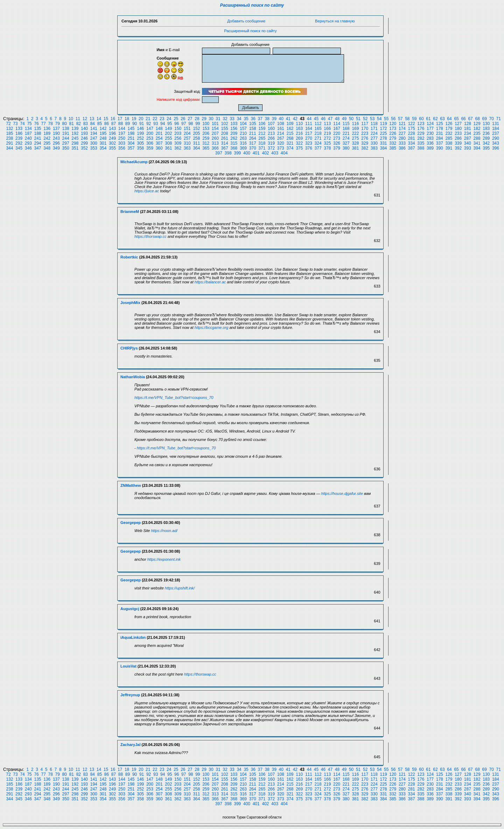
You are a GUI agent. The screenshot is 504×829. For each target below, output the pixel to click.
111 (309, 124)
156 (234, 129)
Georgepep (131, 523)
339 (458, 143)
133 (19, 129)
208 (225, 133)
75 (29, 124)
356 (122, 148)
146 (140, 129)
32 (225, 119)
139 (75, 129)
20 (141, 119)
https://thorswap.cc (150, 236)
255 (168, 138)
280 (402, 138)
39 (274, 119)
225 (384, 133)
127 (458, 124)
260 (215, 138)
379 (337, 148)
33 (232, 119)
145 (131, 129)
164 (309, 129)
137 (56, 129)
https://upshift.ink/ (180, 588)
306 (150, 143)
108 (281, 124)
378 (327, 148)
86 (107, 124)
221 (346, 133)
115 (346, 124)
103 (234, 124)
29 (204, 119)
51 (358, 119)
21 (148, 119)
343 (496, 143)
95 (170, 124)
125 (440, 124)
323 (309, 143)
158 (253, 129)
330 (374, 143)
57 (400, 119)
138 (66, 129)
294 (37, 143)
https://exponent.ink (164, 559)
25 (176, 119)
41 (288, 119)
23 (162, 119)
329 (365, 143)
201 (159, 133)
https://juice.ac (147, 191)
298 (75, 143)
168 (346, 129)
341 (477, 143)
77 (43, 124)
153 (206, 129)
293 (28, 143)
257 (187, 138)
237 (496, 133)
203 (178, 133)
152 (196, 129)
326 (337, 143)
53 (372, 119)
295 (47, 143)
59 (414, 119)
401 (256, 153)
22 (155, 119)
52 (365, 119)
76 (36, 124)
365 (206, 148)
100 (206, 124)
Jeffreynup (130, 695)
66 (463, 119)
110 (299, 124)
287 (468, 138)
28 (197, 119)
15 (106, 119)
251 (131, 138)
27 (190, 119)
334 (412, 143)
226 (393, 133)
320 (281, 143)
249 (112, 138)
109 (290, 124)
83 (86, 124)
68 (477, 119)
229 (421, 133)
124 (430, 124)
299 (84, 143)
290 (496, 138)
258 (196, 138)
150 (178, 129)
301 (103, 143)
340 (468, 143)
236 (486, 133)
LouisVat (128, 666)
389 (430, 148)
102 (225, 124)
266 (271, 138)
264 (253, 138)
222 (355, 133)
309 (178, 143)
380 (346, 148)
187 (28, 133)
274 (346, 138)
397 (219, 153)
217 (309, 133)
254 (159, 138)
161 (281, 129)
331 (384, 143)
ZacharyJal (130, 745)
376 (309, 148)
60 (421, 119)
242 (47, 138)
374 (290, 148)
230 (430, 133)
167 (337, 129)
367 (225, 148)
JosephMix (130, 303)
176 (421, 129)
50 (351, 119)
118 (374, 124)
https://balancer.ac (210, 282)
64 (449, 119)
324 (318, 143)
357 (131, 148)
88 (121, 124)
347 (37, 148)
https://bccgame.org (212, 327)
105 (253, 124)
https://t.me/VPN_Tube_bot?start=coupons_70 (174, 398)
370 (253, 148)
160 (271, 129)
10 (71, 119)
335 (421, 143)
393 (468, 148)
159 (262, 129)
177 (430, 129)
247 (94, 138)
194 (94, 133)
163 (299, 129)
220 (337, 133)
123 (421, 124)
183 (486, 129)
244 (66, 138)
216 (299, 133)
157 (243, 129)
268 (290, 138)
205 (196, 133)
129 (477, 124)
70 (492, 119)
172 (384, 129)
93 (156, 124)
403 (275, 153)
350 (66, 148)
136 (47, 129)
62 (435, 119)
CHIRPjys (129, 348)
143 (112, 129)
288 (477, 138)
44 (309, 119)
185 (9, 133)
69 (485, 119)
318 (262, 143)
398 (228, 153)
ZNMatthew (131, 485)
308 (168, 143)
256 (178, 138)
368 (234, 148)
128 (468, 124)
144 (122, 129)
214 (281, 133)
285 (449, 138)
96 (177, 124)
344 (9, 148)
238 (9, 138)
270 (309, 138)
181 (468, 129)
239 (19, 138)
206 (206, 133)
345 (19, 148)
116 (355, 124)
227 (402, 133)
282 (421, 138)
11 (78, 119)
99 (198, 124)
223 (365, 133)
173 (393, 129)
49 (344, 119)
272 (327, 138)
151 (187, 129)
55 (386, 119)
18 (127, 119)
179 (449, 129)
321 (290, 143)
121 (402, 124)
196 (112, 133)
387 (412, 148)
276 (365, 138)
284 (440, 138)
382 (365, 148)
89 (128, 124)
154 (215, 129)
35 (246, 119)
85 (100, 124)
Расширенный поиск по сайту (252, 5)
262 (234, 138)
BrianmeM (130, 212)
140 (84, 129)
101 (215, 124)
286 (458, 138)
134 (28, 129)
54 (379, 119)
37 (260, 119)
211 (253, 133)
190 (56, 133)
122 (412, 124)
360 (159, 148)
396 (496, 148)
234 (468, 133)
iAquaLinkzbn (133, 637)
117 (365, 124)
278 (384, 138)
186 (19, 133)
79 (58, 124)
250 (122, 138)
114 (337, 124)
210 (243, 133)
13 (92, 119)
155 (225, 129)
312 (206, 143)
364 (196, 148)
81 (72, 124)
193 (84, 133)
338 (449, 143)
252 (140, 138)
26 (183, 119)
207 (215, 133)
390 (440, 148)
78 (51, 124)
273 (337, 138)
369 (243, 148)
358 (140, 148)
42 (295, 119)
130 (486, 124)
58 (407, 119)
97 (184, 124)
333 (402, 143)
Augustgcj (130, 609)
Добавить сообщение (246, 21)
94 (163, 124)
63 (442, 119)
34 (239, 119)
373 (281, 148)
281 (412, 138)
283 (430, 138)
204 (187, 133)
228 (412, 133)
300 (94, 143)
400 (247, 153)
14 (99, 119)
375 (299, 148)
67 (470, 119)
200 (150, 133)
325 (327, 143)
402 (265, 153)
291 (9, 143)
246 (84, 138)
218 (318, 133)
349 (56, 148)
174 (402, 129)
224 (374, 133)
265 (262, 138)
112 (318, 124)
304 (131, 143)
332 (393, 143)
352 (84, 148)
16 (113, 119)
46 (323, 119)
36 (253, 119)
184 (496, 129)
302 (112, 143)
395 (486, 148)
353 (94, 148)
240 (28, 138)
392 (458, 148)
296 (56, 143)
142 (103, 129)
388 (421, 148)
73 (15, 124)
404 (284, 153)
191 (66, 133)
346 (28, 148)
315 (234, 143)
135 (37, 129)
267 (281, 138)
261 (225, 138)
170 (365, 129)
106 (262, 124)
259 (206, 138)
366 (215, 148)
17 (120, 119)
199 (140, 133)
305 (140, 143)
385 (393, 148)
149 (168, 129)
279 (393, 138)
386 (402, 148)
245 (75, 138)
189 (47, 133)
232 (449, 133)
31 (218, 119)
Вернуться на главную (335, 21)
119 (384, 124)
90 (135, 124)
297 (66, 143)
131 (496, 124)
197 (122, 133)
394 (477, 148)
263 (243, 138)
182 (477, 129)
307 (159, 143)
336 (430, 143)
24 (169, 119)
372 (271, 148)
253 (150, 138)
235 (477, 133)
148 (159, 129)
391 (449, 148)
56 (393, 119)
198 (131, 133)
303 (122, 143)
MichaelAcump (134, 162)
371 (262, 148)
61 (428, 119)
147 (150, 129)
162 (290, 129)
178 (440, 129)
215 (290, 133)
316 (243, 143)
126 (449, 124)
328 (355, 143)
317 (253, 143)
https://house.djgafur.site (342, 493)
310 (187, 143)
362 (178, 148)
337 (440, 143)
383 (374, 148)
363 (187, 148)
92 (149, 124)
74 (22, 124)
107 (271, 124)
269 (299, 138)
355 (112, 148)
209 (234, 133)
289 (486, 138)
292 (19, 143)
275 (355, 138)
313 (215, 143)
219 (327, 133)
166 (327, 129)
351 (75, 148)
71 (499, 119)
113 (327, 124)
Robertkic (129, 257)
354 (103, 148)
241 (37, 138)
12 (85, 119)
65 (456, 119)
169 (355, 129)
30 (211, 119)
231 (440, 133)
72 (8, 124)
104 (243, 124)
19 (134, 119)
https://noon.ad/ (164, 531)
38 (267, 119)
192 (75, 133)
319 (271, 143)
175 (412, 129)
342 (486, 143)
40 (281, 119)
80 (65, 124)
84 (93, 124)
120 (393, 124)
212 (262, 133)
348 (47, 148)
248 (103, 138)
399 (237, 153)
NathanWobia (133, 377)
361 (168, 148)
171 (374, 129)
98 (191, 124)
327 (346, 143)
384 (384, 148)
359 (150, 148)
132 (9, 129)
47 (330, 119)
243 (56, 138)
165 (318, 129)
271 (318, 138)
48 (337, 119)
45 (316, 119)
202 (168, 133)
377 (318, 148)
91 (142, 124)
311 (196, 143)
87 (114, 124)
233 (458, 133)
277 (374, 138)
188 (37, 133)
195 (103, 133)
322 (299, 143)
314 (225, 143)
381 (355, 148)
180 (458, 129)
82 (79, 124)
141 (94, 129)
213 (271, 133)
